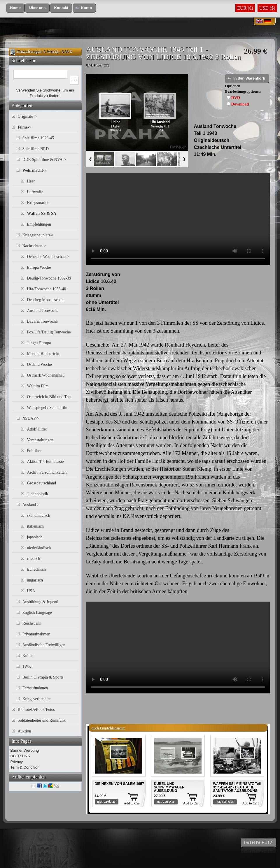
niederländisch (39, 548)
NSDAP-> (31, 418)
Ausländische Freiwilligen (44, 645)
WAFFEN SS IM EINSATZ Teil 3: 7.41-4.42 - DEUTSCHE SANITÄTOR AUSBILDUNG (237, 787)
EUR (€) (245, 8)
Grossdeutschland (42, 483)
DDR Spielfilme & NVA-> (44, 160)
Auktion (24, 731)
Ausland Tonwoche (43, 311)
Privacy (17, 762)
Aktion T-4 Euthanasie (45, 462)
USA (31, 591)
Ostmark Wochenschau (46, 375)
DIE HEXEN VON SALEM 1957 (119, 784)
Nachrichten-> (34, 246)
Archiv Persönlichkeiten (47, 472)
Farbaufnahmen (35, 688)
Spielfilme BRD (36, 149)
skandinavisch (39, 515)
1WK (27, 666)
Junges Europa (39, 343)
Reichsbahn (32, 623)
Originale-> (27, 116)
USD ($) (267, 8)
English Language (37, 613)
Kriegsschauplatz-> (38, 235)
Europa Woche (39, 267)
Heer (31, 181)
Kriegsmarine (38, 203)
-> (25, 127)
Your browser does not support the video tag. (178, 219)
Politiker (34, 451)
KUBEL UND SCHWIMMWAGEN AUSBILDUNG (169, 787)
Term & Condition (25, 767)
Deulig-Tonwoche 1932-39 (49, 278)
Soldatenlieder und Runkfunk (42, 720)
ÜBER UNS (20, 756)
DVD (236, 98)
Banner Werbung (25, 750)
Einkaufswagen (29, 51)
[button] (15, 8)
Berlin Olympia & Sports (43, 677)
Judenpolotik (38, 494)
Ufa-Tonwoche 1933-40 (47, 289)
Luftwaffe (35, 192)
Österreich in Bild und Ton (49, 397)
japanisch (35, 537)
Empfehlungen (39, 224)
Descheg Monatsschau (45, 300)
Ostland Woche (40, 364)
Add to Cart (132, 803)
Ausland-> (31, 505)
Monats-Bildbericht (43, 354)
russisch (34, 559)
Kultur (28, 656)
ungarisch (35, 580)
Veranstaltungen (40, 440)
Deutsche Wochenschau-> (48, 257)
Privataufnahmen (36, 634)
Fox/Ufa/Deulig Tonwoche (49, 332)
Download (240, 104)
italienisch (36, 526)
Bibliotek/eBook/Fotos (36, 710)
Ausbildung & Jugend (40, 602)
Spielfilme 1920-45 (38, 138)
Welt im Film (38, 386)
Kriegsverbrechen (37, 699)
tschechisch (37, 569)
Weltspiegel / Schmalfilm (48, 408)
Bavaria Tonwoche (42, 321)
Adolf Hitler (37, 429)
